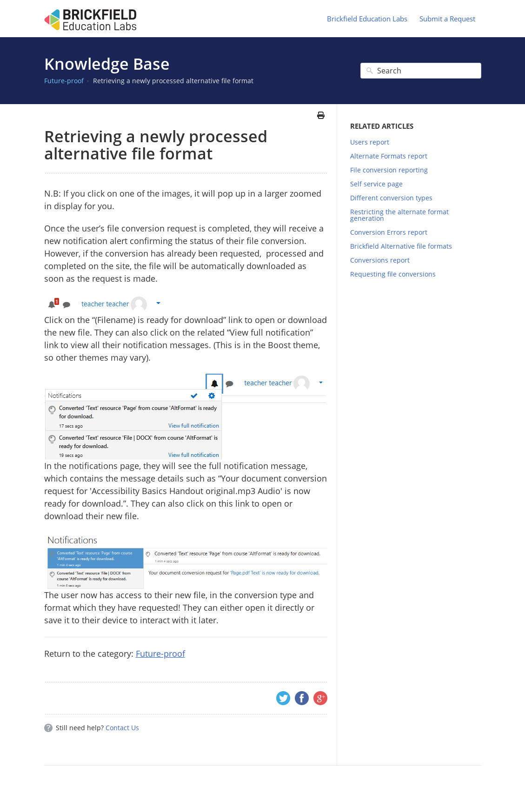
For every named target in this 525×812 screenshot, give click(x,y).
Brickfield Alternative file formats (401, 246)
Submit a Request (447, 19)
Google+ (320, 698)
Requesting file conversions (393, 274)
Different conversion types (391, 198)
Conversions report (380, 260)
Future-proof (64, 81)
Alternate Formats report (389, 156)
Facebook (302, 698)
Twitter (283, 698)
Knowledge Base (107, 64)
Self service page (376, 184)
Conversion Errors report (389, 232)
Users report (370, 142)
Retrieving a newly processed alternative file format (173, 81)
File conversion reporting (389, 170)
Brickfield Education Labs (367, 19)
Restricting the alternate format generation (399, 215)
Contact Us (122, 728)
